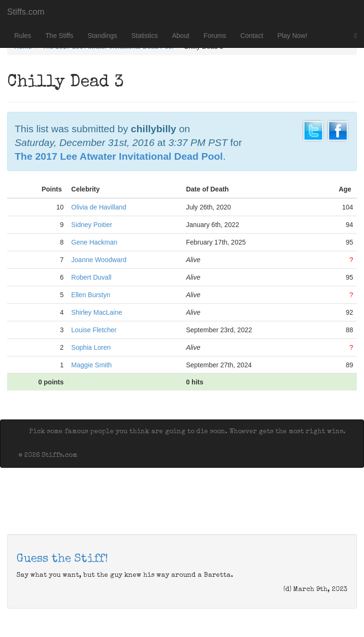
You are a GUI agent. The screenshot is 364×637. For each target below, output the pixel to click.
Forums (215, 36)
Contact (252, 36)
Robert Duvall (91, 277)
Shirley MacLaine (96, 312)
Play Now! (292, 36)
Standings (102, 36)
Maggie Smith (91, 365)
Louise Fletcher (94, 330)
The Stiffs (59, 36)
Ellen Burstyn (91, 295)
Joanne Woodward (99, 260)
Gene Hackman (94, 242)
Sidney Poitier (91, 225)
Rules (23, 36)
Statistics (145, 36)
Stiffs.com (26, 12)
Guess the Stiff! (62, 559)
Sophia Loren (91, 347)
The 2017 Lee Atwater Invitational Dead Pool (119, 156)
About (181, 36)
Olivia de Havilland (99, 207)
